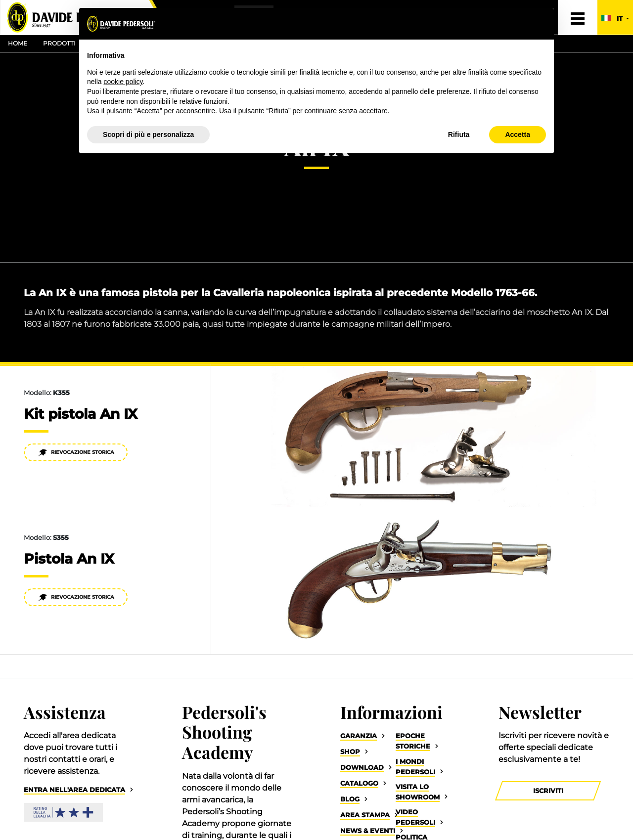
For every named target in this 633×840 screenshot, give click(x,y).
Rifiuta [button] (459, 134)
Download (362, 768)
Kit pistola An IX (81, 414)
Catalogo (359, 783)
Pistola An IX (69, 559)
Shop (350, 752)
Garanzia (359, 736)
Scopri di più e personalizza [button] (148, 134)
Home (18, 43)
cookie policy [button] (123, 82)
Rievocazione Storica (76, 453)
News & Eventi (368, 831)
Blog (350, 799)
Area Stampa (365, 815)
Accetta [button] (518, 134)
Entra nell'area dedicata (74, 790)
